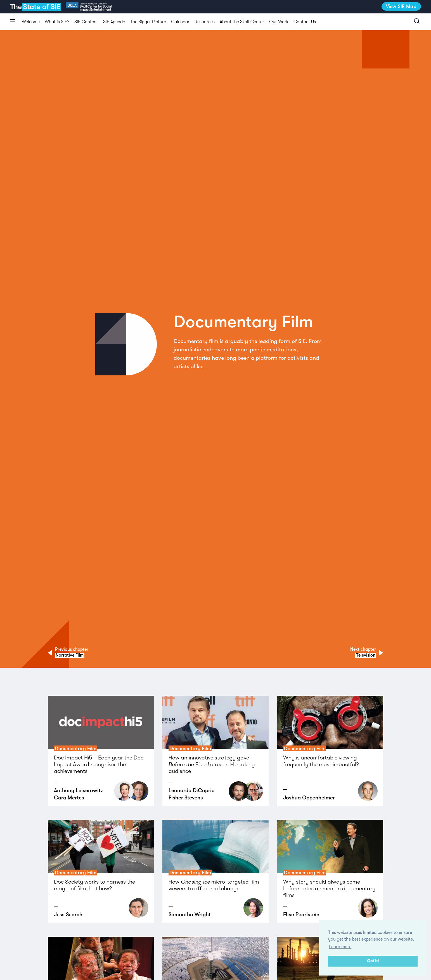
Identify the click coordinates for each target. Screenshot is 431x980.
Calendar (180, 22)
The (35, 7)
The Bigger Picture (148, 22)
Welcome (31, 22)
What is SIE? (57, 22)
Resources (205, 22)
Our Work (279, 22)
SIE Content (86, 22)
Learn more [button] (340, 947)
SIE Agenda (114, 22)
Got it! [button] (373, 961)
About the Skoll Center (242, 22)
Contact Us (305, 22)
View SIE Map (401, 6)
